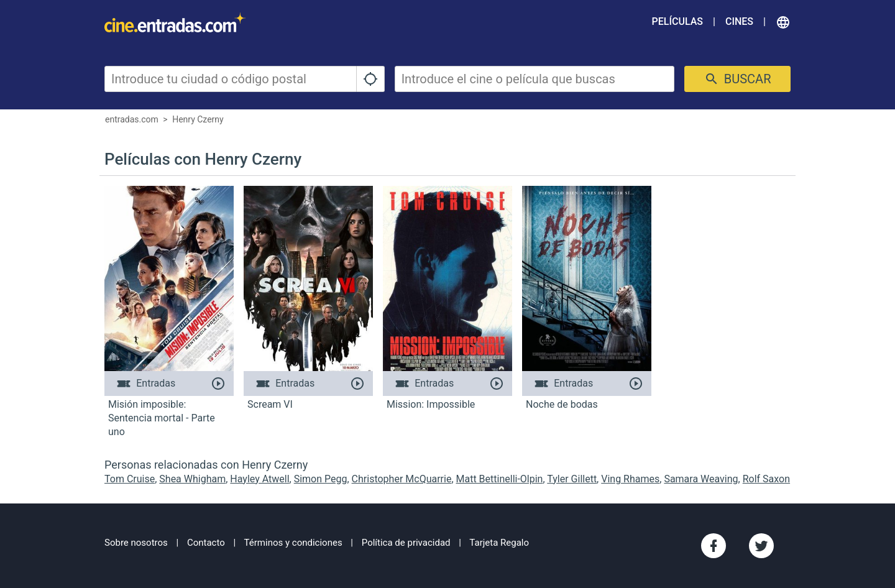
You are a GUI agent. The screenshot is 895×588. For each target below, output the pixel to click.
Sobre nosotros (136, 543)
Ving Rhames (630, 479)
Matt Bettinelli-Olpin (500, 479)
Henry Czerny (198, 119)
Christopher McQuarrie (402, 479)
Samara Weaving (701, 479)
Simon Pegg (321, 479)
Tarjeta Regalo (499, 543)
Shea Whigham (192, 479)
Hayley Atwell (259, 479)
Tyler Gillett (572, 479)
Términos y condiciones (293, 543)
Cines (739, 21)
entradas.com (132, 119)
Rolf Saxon (766, 479)
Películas (677, 21)
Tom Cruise (130, 479)
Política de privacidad (406, 543)
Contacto (206, 543)
